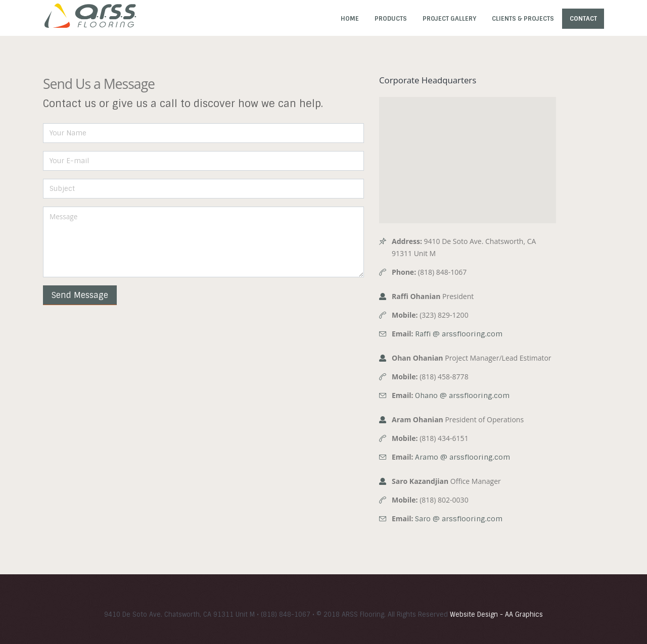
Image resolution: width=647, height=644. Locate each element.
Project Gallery (449, 19)
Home (350, 19)
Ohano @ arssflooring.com (462, 395)
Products (391, 19)
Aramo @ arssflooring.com (463, 457)
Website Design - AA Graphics (496, 614)
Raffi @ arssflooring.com (459, 334)
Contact (583, 19)
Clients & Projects (523, 19)
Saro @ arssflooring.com (459, 519)
